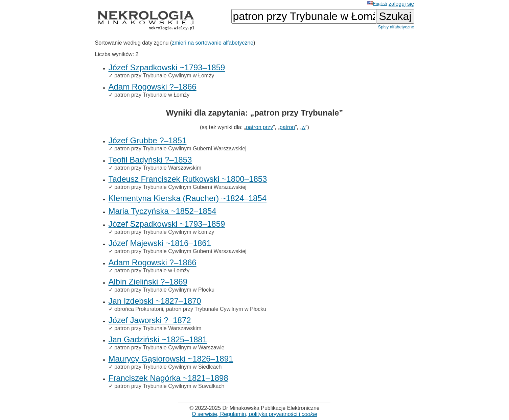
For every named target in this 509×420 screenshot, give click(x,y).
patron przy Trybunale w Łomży (152, 95)
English (377, 4)
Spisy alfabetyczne (396, 27)
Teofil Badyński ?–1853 (150, 160)
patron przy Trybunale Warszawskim (158, 168)
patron (287, 127)
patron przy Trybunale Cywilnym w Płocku (164, 290)
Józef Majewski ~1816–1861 (160, 243)
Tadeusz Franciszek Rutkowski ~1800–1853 (188, 179)
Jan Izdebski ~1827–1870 (155, 301)
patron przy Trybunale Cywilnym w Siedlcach (168, 367)
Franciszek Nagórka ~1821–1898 (168, 378)
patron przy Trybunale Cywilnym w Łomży (164, 76)
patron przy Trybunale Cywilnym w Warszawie (169, 348)
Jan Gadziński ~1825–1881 (158, 339)
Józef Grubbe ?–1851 (148, 140)
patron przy (259, 127)
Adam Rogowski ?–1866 (153, 87)
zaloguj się (401, 4)
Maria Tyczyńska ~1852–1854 (163, 211)
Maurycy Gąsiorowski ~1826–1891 (171, 359)
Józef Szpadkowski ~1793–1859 (167, 67)
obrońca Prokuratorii (139, 309)
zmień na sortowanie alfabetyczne (213, 43)
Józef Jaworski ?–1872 (150, 320)
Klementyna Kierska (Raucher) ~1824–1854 (188, 198)
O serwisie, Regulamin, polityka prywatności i (254, 414)
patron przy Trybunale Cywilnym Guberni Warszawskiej (180, 149)
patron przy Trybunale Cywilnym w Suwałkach (169, 386)
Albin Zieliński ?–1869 (148, 282)
